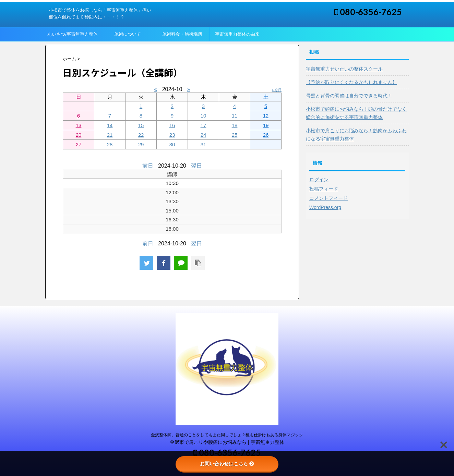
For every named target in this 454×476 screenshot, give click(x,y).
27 (79, 144)
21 (110, 135)
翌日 (196, 166)
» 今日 (277, 90)
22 (141, 135)
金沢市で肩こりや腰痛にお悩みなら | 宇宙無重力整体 (227, 442)
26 (266, 135)
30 (172, 144)
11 (235, 116)
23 (172, 135)
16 (172, 125)
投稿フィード (324, 189)
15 (141, 125)
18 (235, 125)
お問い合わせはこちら (227, 464)
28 (110, 144)
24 (204, 135)
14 (110, 125)
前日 (148, 166)
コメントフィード (328, 198)
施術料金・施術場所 (182, 34)
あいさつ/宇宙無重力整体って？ (73, 36)
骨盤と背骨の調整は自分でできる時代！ (349, 96)
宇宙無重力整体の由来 (237, 34)
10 (204, 116)
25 (235, 135)
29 (141, 144)
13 (79, 125)
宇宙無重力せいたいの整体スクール (344, 69)
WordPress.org (325, 207)
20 (79, 135)
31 (204, 144)
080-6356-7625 (368, 12)
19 (266, 125)
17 (204, 125)
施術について (128, 34)
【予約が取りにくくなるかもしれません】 (351, 82)
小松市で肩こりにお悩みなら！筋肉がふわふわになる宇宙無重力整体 (356, 135)
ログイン (319, 180)
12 (266, 116)
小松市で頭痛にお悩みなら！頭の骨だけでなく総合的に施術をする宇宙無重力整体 (356, 113)
